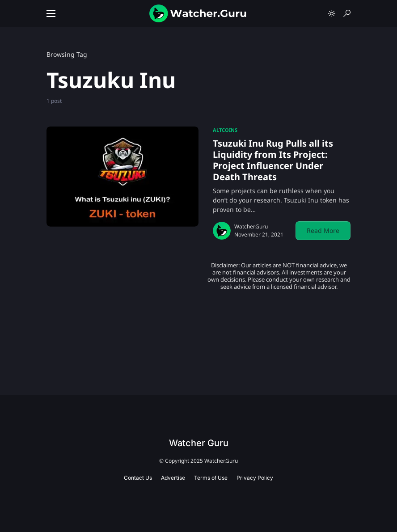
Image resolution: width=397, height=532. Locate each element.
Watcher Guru (199, 443)
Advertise (173, 478)
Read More (323, 230)
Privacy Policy (255, 478)
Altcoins (225, 130)
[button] (51, 13)
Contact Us (138, 478)
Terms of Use (211, 478)
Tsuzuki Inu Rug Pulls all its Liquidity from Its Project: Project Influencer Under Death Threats (273, 160)
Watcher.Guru (251, 226)
